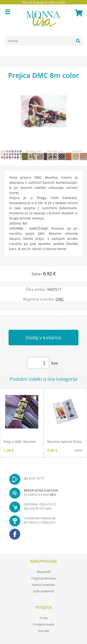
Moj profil (44, 572)
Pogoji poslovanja (43, 578)
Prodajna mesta (44, 624)
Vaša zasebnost (44, 591)
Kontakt (44, 631)
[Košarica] (78, 13)
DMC (60, 299)
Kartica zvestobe (44, 585)
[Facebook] (43, 536)
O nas (44, 618)
